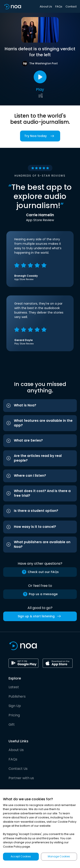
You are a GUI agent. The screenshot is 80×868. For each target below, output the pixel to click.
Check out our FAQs (40, 572)
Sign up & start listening (40, 616)
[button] (40, 406)
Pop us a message (40, 594)
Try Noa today (40, 136)
